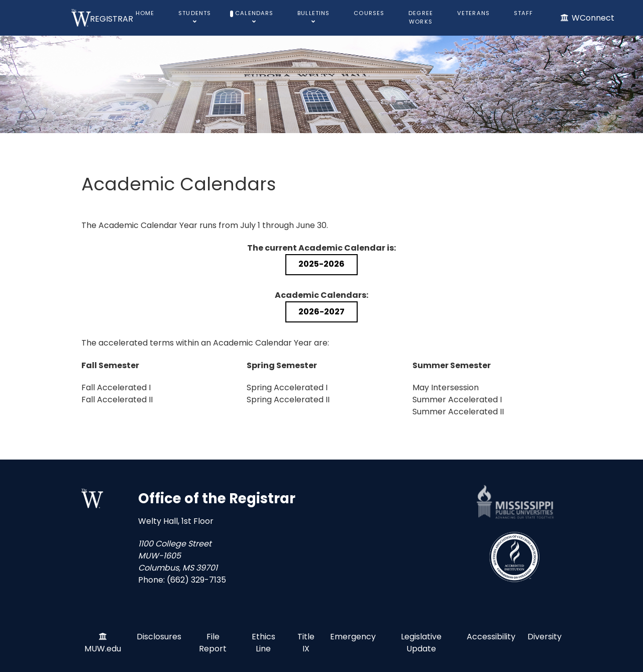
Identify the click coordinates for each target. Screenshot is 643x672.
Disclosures (159, 637)
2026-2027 (321, 312)
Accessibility (491, 637)
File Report (213, 643)
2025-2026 (321, 264)
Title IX (306, 643)
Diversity (545, 637)
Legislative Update (421, 643)
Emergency (353, 637)
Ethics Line (263, 643)
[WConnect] (587, 18)
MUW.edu (103, 649)
